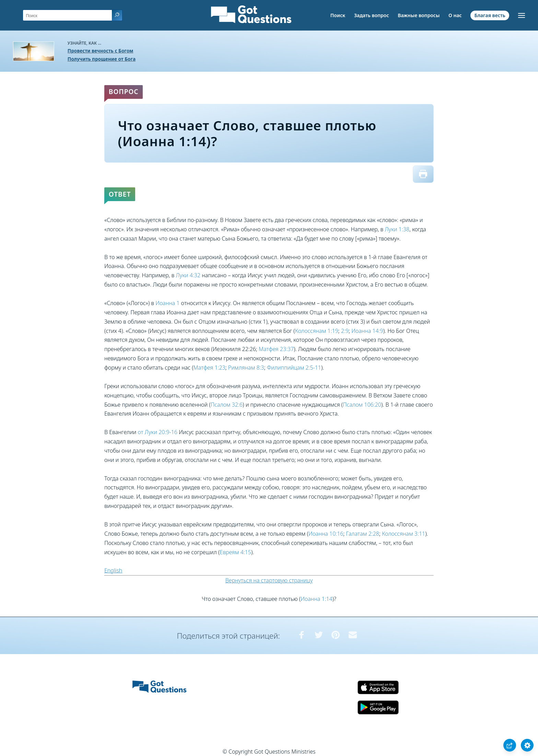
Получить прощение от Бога (102, 59)
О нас (455, 15)
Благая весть (490, 15)
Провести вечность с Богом (101, 51)
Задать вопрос (372, 15)
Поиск (338, 15)
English (113, 570)
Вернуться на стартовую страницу (269, 580)
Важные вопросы (419, 15)
